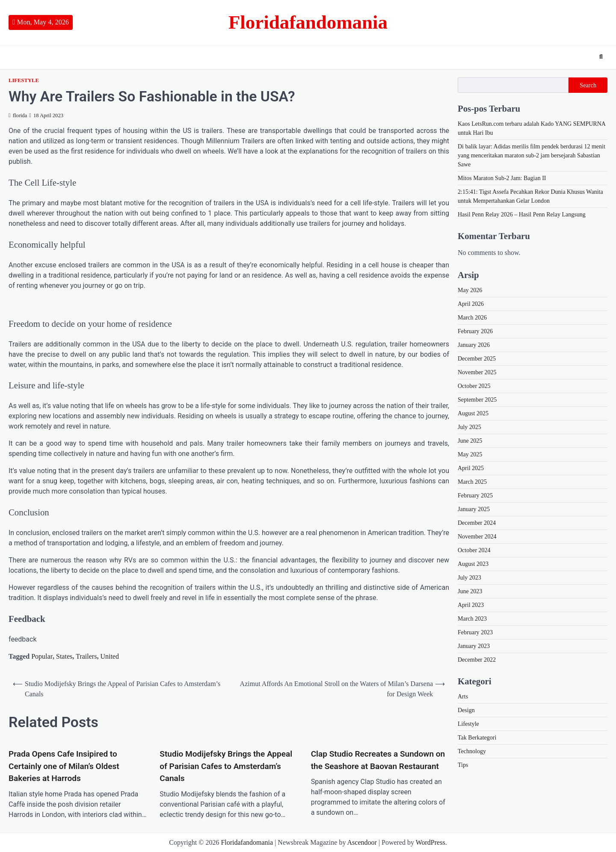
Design (466, 710)
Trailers (86, 656)
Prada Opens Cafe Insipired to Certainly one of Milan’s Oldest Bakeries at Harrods (64, 766)
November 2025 (477, 372)
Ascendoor (362, 842)
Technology (472, 751)
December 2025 (477, 359)
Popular (42, 656)
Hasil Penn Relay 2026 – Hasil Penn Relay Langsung (522, 214)
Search (588, 85)
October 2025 (474, 386)
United (110, 656)
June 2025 (470, 441)
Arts (463, 697)
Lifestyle (24, 80)
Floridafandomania (308, 22)
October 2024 (474, 550)
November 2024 (477, 537)
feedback (23, 639)
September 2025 (477, 400)
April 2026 (471, 304)
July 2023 (469, 578)
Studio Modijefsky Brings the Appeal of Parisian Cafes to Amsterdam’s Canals (226, 766)
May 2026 (470, 290)
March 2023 (472, 619)
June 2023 (470, 591)
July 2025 (469, 427)
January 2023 (474, 646)
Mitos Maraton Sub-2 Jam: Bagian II (502, 178)
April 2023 (471, 605)
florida (18, 115)
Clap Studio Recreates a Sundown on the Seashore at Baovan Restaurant (378, 760)
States (64, 656)
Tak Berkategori (477, 738)
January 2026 (474, 345)
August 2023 (473, 564)
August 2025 (473, 413)
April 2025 (471, 468)
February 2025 (475, 496)
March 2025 (472, 482)
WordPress (431, 842)
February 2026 (475, 331)
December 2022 (477, 660)
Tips (463, 765)
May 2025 (470, 454)
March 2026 (472, 318)
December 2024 (477, 523)
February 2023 (475, 632)
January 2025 (474, 509)
